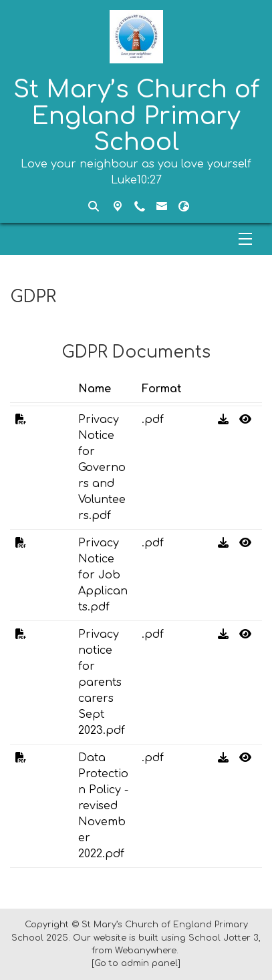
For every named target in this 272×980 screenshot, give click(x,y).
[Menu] (136, 239)
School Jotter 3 (224, 938)
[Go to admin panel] (136, 963)
